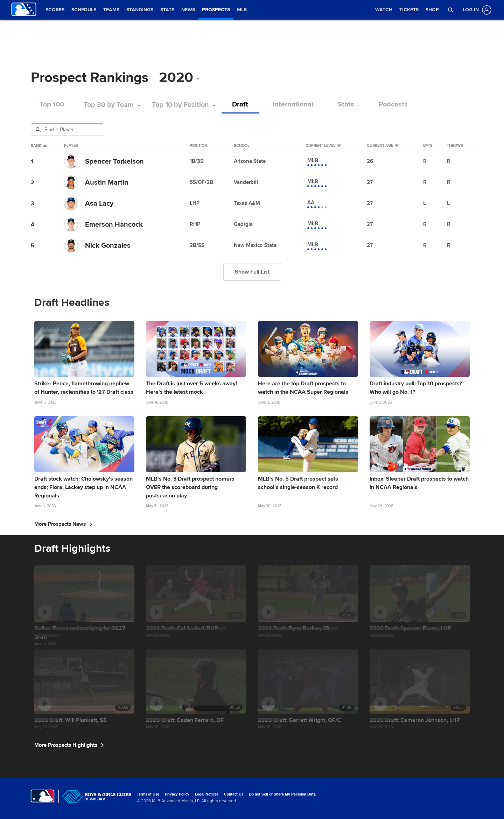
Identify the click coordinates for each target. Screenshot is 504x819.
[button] (451, 10)
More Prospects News (63, 524)
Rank (39, 146)
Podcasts (393, 105)
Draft (240, 105)
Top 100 (52, 105)
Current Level (323, 146)
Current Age (383, 146)
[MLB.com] (43, 796)
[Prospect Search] (68, 130)
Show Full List (252, 272)
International (293, 105)
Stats (346, 105)
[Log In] (476, 10)
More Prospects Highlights (69, 745)
